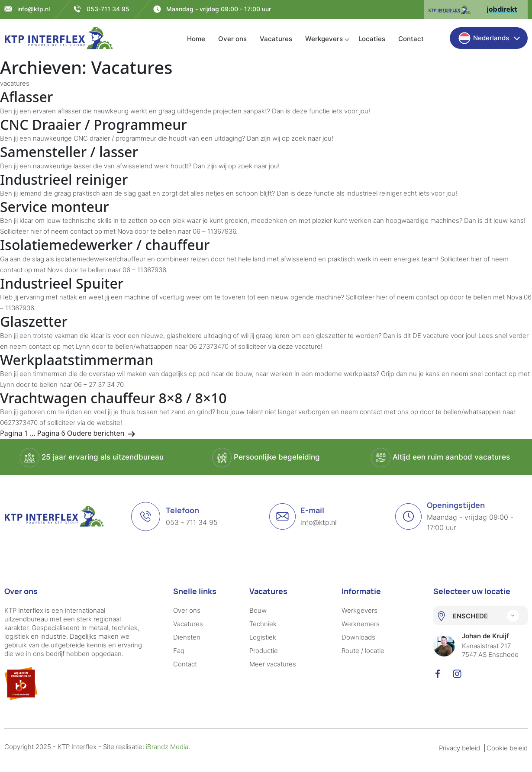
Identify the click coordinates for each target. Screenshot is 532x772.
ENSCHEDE (470, 616)
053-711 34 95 (108, 9)
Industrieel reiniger (64, 179)
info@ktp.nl (34, 9)
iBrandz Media (167, 747)
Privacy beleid (459, 748)
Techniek (263, 624)
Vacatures (276, 39)
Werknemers (361, 624)
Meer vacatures (273, 664)
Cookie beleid (507, 748)
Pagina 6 (51, 433)
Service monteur (55, 207)
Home (196, 39)
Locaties (372, 39)
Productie (264, 651)
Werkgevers (324, 39)
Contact (411, 39)
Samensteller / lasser (69, 152)
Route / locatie (363, 651)
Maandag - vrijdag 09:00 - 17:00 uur (219, 9)
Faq (179, 651)
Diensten (187, 637)
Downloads (358, 637)
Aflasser (26, 97)
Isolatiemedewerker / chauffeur (105, 245)
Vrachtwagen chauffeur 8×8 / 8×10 (113, 398)
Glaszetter (34, 321)
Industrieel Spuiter (62, 283)
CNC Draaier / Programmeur (94, 124)
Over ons (232, 39)
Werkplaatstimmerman (77, 360)
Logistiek (263, 637)
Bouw (258, 610)
